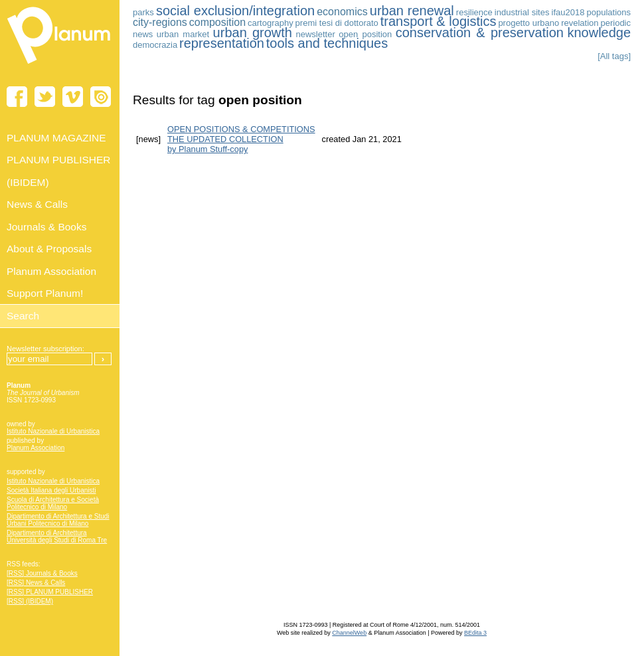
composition (217, 22)
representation (222, 43)
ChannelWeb (349, 633)
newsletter (316, 34)
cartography (271, 23)
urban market (183, 34)
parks (143, 12)
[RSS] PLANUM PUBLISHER (50, 592)
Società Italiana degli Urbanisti (51, 490)
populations (609, 12)
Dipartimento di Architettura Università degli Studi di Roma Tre (57, 536)
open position (365, 34)
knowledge (599, 33)
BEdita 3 (475, 633)
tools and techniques (327, 43)
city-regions (160, 22)
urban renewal (412, 11)
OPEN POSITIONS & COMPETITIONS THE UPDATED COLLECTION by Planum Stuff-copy (241, 139)
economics (342, 12)
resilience (474, 12)
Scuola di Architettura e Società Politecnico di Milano (53, 503)
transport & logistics (439, 21)
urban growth (253, 33)
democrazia (155, 45)
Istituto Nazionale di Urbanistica (53, 431)
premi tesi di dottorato (337, 23)
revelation (580, 23)
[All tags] (614, 56)
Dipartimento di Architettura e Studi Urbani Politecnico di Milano (58, 520)
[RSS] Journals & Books (42, 573)
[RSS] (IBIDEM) (30, 601)
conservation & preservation (480, 33)
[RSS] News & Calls (36, 583)
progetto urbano (528, 23)
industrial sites (522, 12)
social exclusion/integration (235, 11)
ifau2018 (568, 12)
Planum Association (36, 448)
